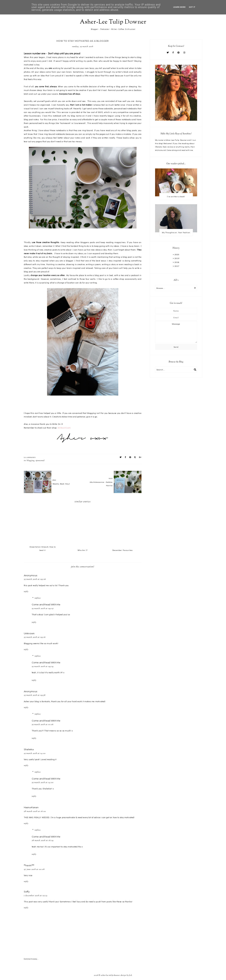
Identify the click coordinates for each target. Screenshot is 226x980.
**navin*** (29, 865)
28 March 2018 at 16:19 (43, 840)
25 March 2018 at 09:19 (43, 667)
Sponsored (40, 461)
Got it (192, 7)
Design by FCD (126, 975)
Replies (38, 598)
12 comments (30, 457)
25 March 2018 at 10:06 (43, 724)
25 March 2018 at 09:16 (35, 637)
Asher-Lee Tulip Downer (113, 22)
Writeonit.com (64, 428)
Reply (26, 592)
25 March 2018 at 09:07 (43, 609)
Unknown (29, 633)
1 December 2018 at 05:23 (36, 896)
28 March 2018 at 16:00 (35, 811)
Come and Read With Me (46, 604)
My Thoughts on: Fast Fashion (176, 232)
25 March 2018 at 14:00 (35, 753)
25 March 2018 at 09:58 (35, 695)
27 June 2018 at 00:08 (34, 869)
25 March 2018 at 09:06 (35, 579)
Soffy (27, 892)
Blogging (30, 461)
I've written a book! (176, 196)
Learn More (179, 7)
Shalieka (29, 749)
